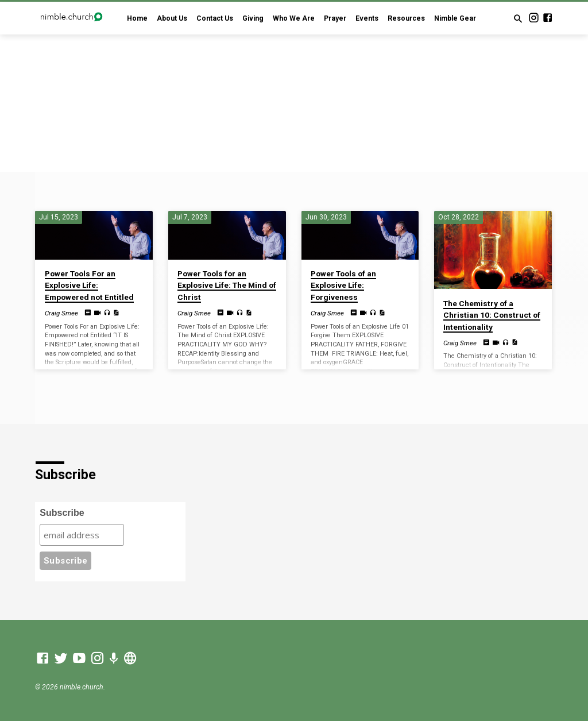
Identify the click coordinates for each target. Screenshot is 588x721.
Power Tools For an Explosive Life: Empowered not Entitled (89, 285)
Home (137, 18)
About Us (172, 18)
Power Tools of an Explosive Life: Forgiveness (343, 285)
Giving (253, 18)
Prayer (335, 18)
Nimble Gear (455, 18)
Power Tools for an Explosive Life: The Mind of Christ (227, 285)
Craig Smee (61, 313)
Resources (406, 18)
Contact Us (215, 18)
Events (367, 18)
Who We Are (294, 18)
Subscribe (62, 513)
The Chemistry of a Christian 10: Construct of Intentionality (492, 315)
